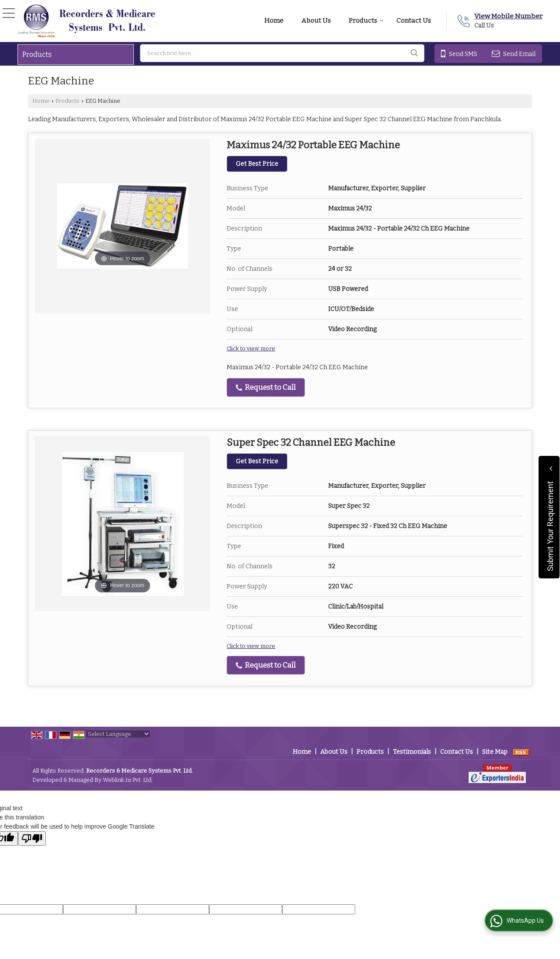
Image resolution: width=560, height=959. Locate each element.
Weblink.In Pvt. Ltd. (128, 780)
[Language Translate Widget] (118, 734)
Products (366, 21)
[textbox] (282, 53)
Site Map (495, 752)
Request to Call (266, 387)
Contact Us (414, 21)
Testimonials (412, 752)
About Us (316, 21)
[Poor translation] (32, 838)
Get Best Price (257, 164)
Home (274, 21)
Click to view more (251, 348)
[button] (508, 16)
